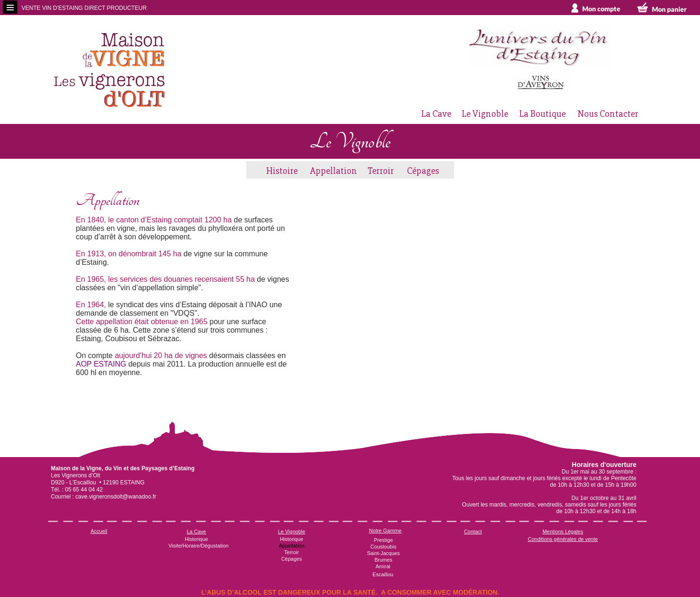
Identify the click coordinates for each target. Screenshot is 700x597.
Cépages (423, 171)
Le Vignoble (485, 114)
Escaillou (383, 574)
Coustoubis (383, 547)
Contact (473, 532)
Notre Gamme (385, 531)
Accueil (99, 531)
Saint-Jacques (383, 553)
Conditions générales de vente (563, 539)
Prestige (383, 540)
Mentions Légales (563, 532)
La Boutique (542, 114)
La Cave (436, 114)
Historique (196, 539)
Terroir (381, 171)
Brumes (383, 560)
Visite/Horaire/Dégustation (199, 546)
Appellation (334, 171)
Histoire (282, 171)
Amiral (383, 566)
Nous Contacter (608, 114)
